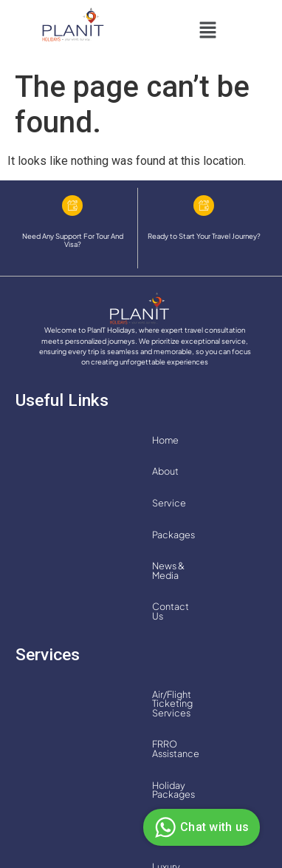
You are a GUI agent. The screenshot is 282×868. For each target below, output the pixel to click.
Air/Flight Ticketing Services (87, 549)
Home (40, 440)
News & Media (57, 471)
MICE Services (178, 612)
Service (141, 440)
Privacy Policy (104, 821)
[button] (207, 32)
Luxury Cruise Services (75, 612)
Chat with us (200, 827)
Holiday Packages (65, 581)
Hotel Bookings (160, 581)
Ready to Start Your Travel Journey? (204, 236)
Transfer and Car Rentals (78, 644)
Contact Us (134, 471)
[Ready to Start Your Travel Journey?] (204, 206)
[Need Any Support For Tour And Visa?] (72, 206)
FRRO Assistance (207, 549)
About (89, 440)
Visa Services (180, 644)
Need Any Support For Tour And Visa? (73, 240)
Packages (202, 440)
